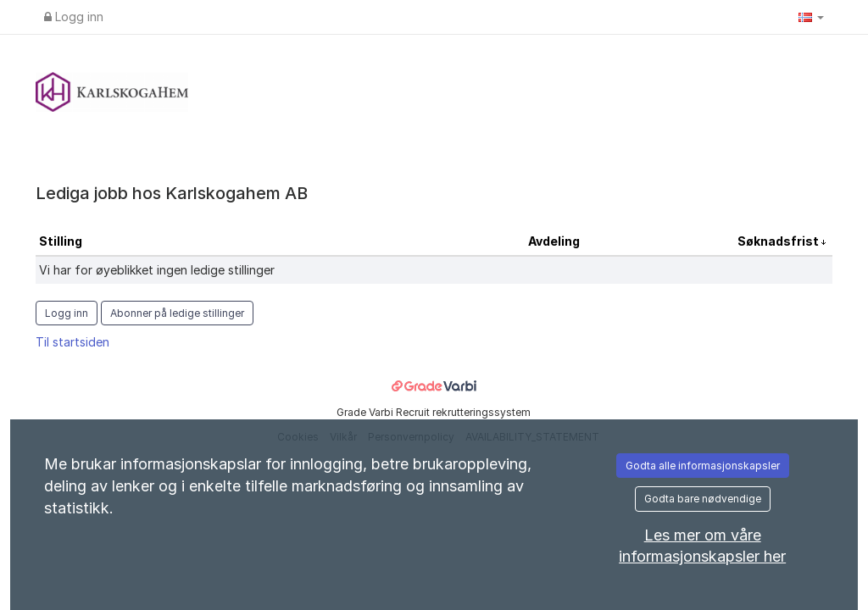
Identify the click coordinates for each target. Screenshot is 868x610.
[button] (811, 17)
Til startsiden (72, 342)
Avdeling (554, 241)
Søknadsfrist (779, 241)
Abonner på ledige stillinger (177, 313)
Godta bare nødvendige (703, 499)
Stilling (61, 241)
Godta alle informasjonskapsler (703, 466)
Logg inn (74, 17)
